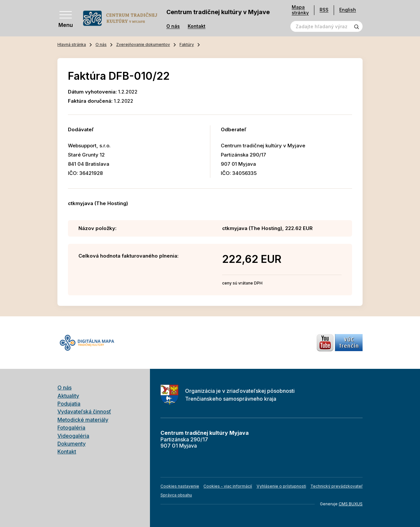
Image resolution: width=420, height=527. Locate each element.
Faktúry (187, 44)
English (348, 10)
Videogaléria (73, 436)
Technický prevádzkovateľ (336, 486)
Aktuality (68, 396)
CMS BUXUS (351, 504)
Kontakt (197, 26)
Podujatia (69, 404)
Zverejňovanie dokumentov (143, 44)
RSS (324, 10)
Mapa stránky (300, 10)
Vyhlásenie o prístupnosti (281, 486)
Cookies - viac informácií (228, 486)
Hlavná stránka (72, 44)
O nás (173, 26)
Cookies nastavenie (180, 486)
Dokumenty (72, 444)
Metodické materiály (83, 420)
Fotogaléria (71, 428)
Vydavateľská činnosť (84, 411)
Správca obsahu (176, 495)
